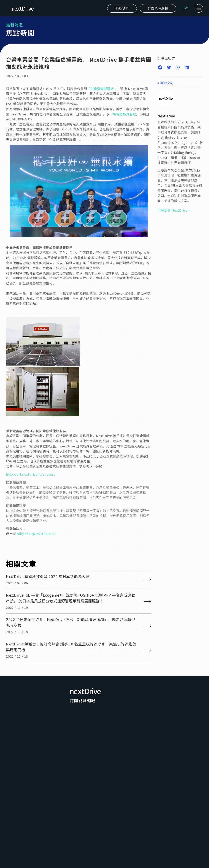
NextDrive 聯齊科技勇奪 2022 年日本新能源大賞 (48, 576)
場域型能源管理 (125, 114)
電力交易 (167, 83)
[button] (158, 8)
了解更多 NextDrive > (174, 210)
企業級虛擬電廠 (102, 89)
